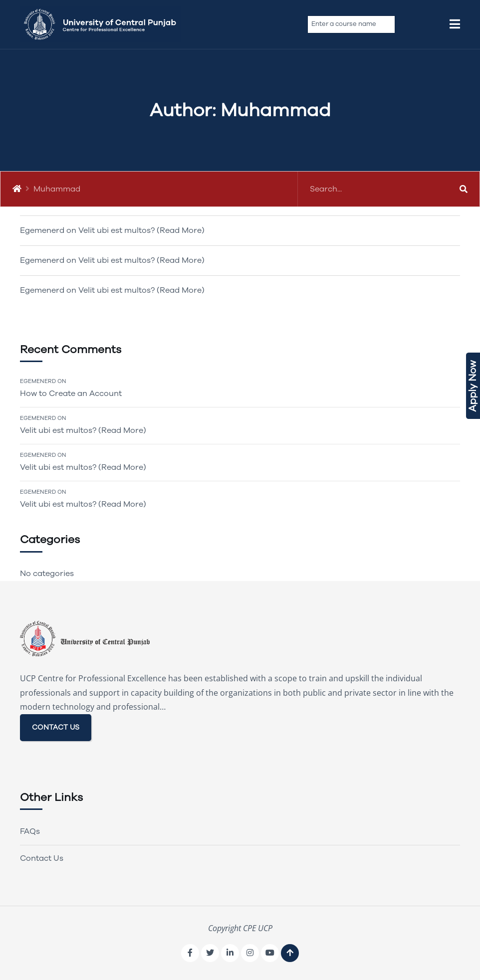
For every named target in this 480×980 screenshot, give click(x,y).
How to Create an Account (71, 393)
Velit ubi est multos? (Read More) (141, 230)
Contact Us (42, 858)
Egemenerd (38, 381)
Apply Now (473, 386)
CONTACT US (56, 727)
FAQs (30, 831)
